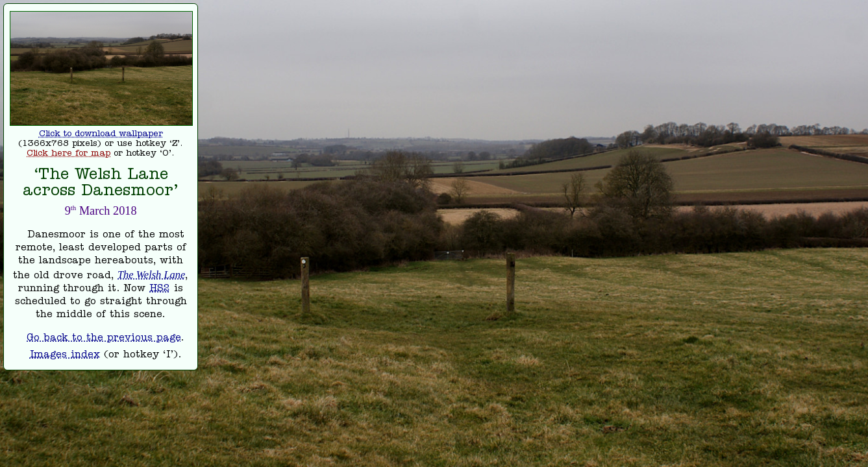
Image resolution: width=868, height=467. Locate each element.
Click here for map (68, 154)
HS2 (160, 289)
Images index (65, 355)
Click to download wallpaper (101, 135)
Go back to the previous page (104, 339)
